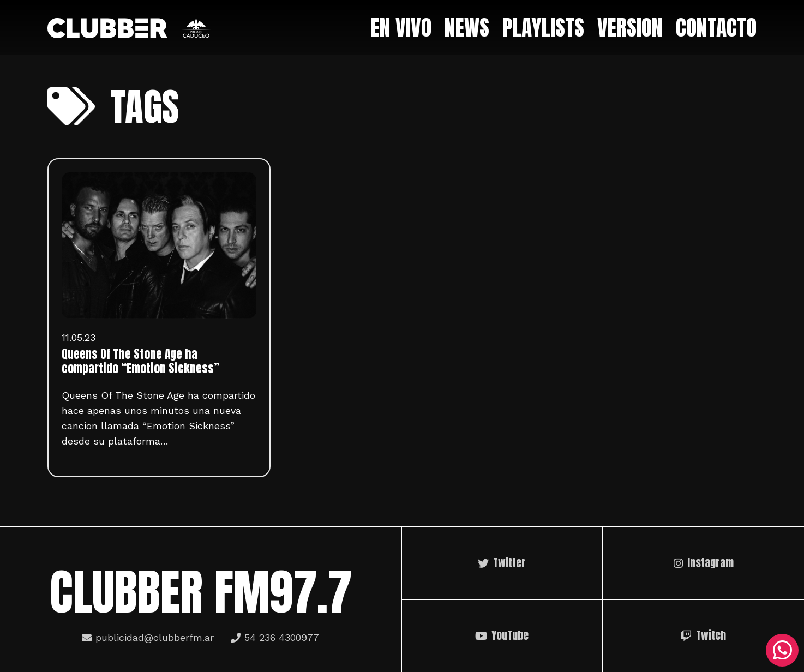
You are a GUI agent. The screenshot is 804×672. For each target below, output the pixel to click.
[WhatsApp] (782, 650)
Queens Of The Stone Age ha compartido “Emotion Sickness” (140, 361)
